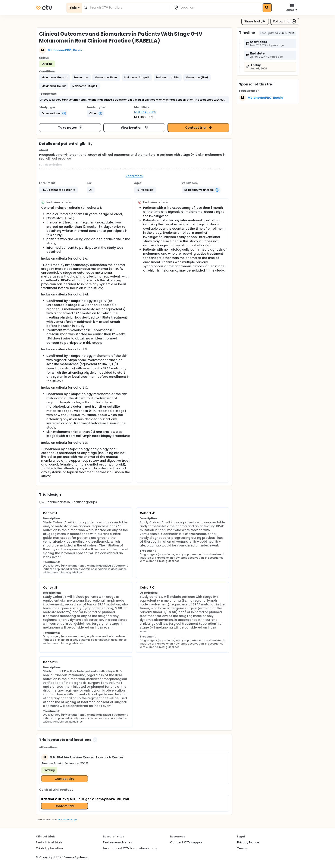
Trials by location (49, 848)
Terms (242, 848)
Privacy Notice (248, 842)
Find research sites (118, 842)
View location (135, 128)
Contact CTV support (187, 842)
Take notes (70, 128)
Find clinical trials (49, 842)
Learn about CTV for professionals (130, 848)
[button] (54, 78)
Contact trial (199, 128)
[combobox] (129, 8)
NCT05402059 (145, 112)
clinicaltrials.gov (67, 820)
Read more (134, 176)
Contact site (64, 779)
